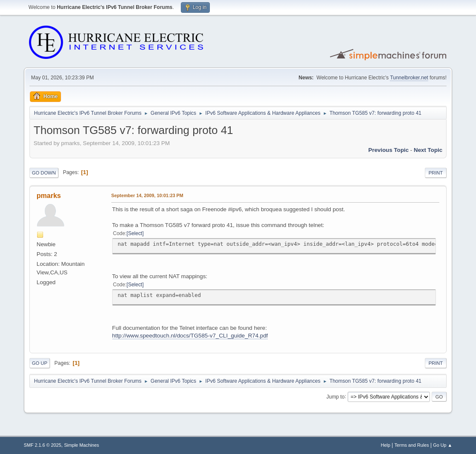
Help (386, 445)
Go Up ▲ (443, 445)
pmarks (49, 196)
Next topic (428, 150)
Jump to (335, 396)
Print (436, 173)
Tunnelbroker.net (409, 78)
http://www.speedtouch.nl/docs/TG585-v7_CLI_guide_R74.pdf (190, 336)
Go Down (44, 173)
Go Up (40, 363)
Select (135, 233)
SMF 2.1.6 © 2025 (43, 445)
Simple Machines (81, 445)
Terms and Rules (412, 445)
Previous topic (389, 150)
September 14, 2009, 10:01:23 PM (147, 195)
